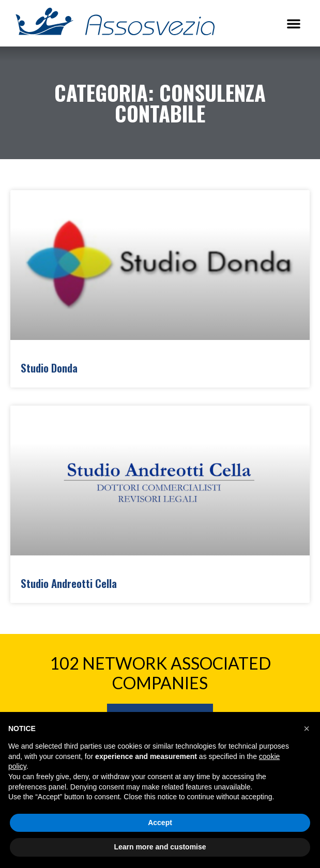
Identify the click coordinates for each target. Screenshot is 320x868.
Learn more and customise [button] (160, 847)
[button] (294, 23)
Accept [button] (160, 823)
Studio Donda (49, 368)
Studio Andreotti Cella (69, 583)
